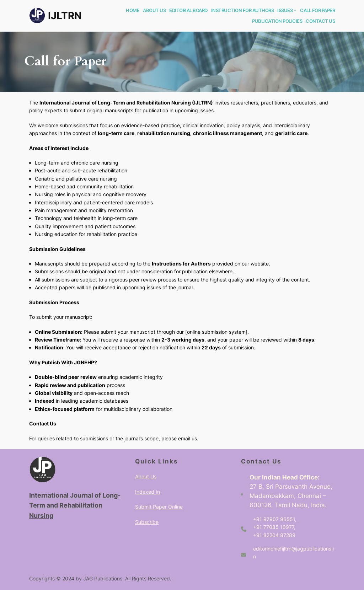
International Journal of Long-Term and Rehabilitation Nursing (75, 505)
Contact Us (261, 461)
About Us (146, 476)
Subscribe (147, 522)
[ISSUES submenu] (295, 10)
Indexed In (148, 492)
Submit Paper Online (159, 507)
